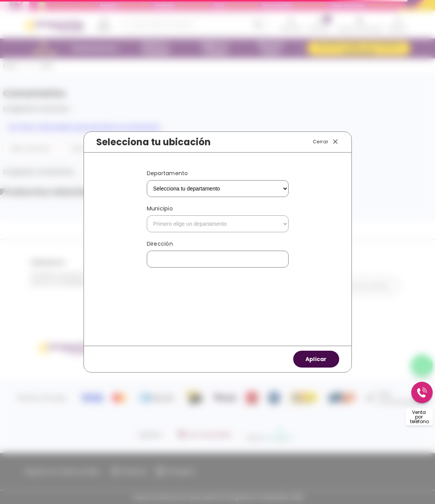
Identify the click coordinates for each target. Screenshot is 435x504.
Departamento (167, 173)
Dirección (160, 244)
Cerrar (326, 142)
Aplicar (316, 359)
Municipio (160, 208)
